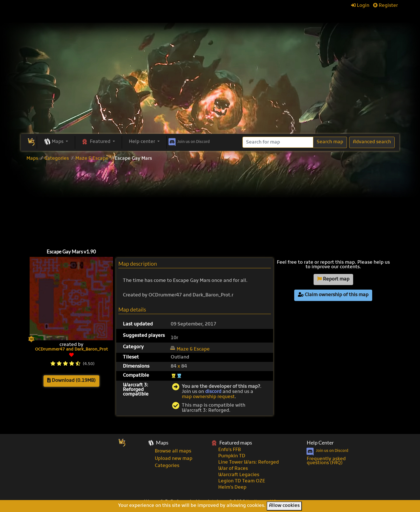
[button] (56, 142)
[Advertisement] (210, 91)
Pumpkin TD (232, 456)
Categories (57, 159)
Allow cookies (284, 506)
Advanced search (372, 142)
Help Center (320, 443)
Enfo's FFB (229, 450)
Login (360, 6)
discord (213, 392)
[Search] (278, 142)
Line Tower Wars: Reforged (249, 462)
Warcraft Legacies (239, 475)
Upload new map (174, 459)
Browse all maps (173, 451)
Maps (32, 159)
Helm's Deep (232, 488)
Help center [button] (143, 142)
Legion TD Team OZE (242, 481)
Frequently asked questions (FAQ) (326, 461)
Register (385, 6)
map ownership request (208, 397)
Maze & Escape (92, 159)
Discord (189, 141)
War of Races (233, 469)
